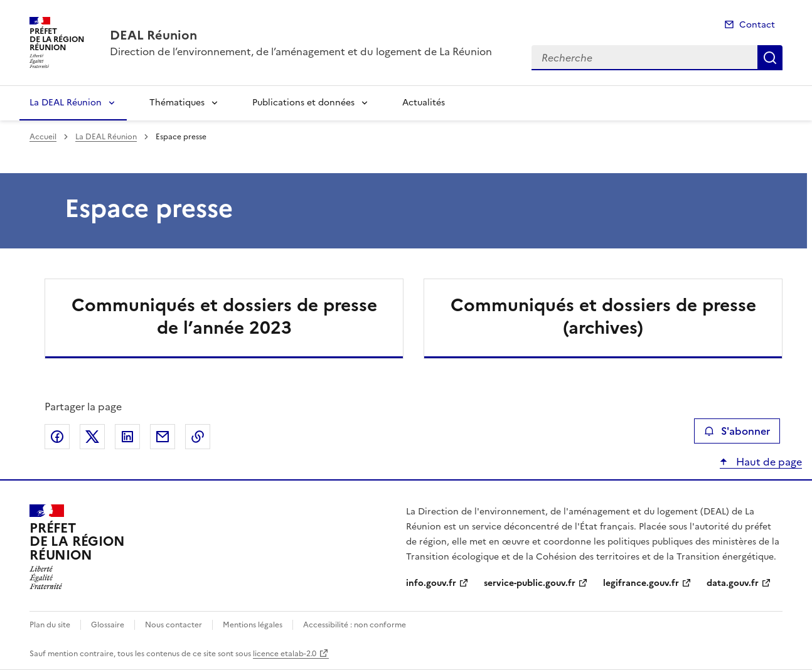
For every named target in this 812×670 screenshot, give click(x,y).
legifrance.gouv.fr (641, 583)
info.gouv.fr (431, 583)
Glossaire (108, 625)
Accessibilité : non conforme (355, 625)
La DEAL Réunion (66, 103)
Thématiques (177, 103)
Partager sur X (92, 437)
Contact (757, 25)
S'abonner (737, 431)
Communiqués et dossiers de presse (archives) (603, 316)
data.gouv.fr (733, 583)
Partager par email (163, 437)
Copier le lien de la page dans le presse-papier (198, 437)
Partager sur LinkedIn (127, 437)
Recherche (770, 58)
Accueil (43, 137)
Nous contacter (174, 625)
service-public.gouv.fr (530, 583)
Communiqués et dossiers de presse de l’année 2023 (224, 316)
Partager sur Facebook (57, 437)
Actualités (424, 103)
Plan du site (50, 625)
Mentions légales (253, 625)
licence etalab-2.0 (285, 654)
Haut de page (768, 462)
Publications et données (303, 103)
